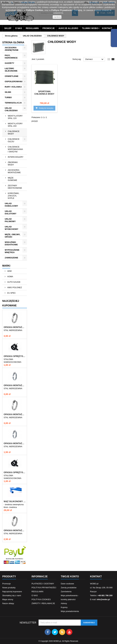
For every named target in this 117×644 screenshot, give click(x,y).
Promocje (6, 584)
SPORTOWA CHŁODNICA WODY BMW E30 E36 (44, 94)
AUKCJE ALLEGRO (68, 28)
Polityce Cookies (35, 10)
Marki (6, 266)
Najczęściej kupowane (12, 592)
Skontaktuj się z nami (12, 595)
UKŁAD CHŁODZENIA (11, 109)
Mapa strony (8, 599)
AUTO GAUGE (14, 282)
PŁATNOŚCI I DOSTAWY (43, 584)
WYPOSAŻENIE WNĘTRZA (12, 251)
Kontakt (96, 576)
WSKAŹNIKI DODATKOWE (11, 243)
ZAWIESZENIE (11, 258)
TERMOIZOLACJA (13, 103)
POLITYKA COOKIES (41, 599)
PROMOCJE (49, 28)
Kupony (64, 607)
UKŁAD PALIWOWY (10, 220)
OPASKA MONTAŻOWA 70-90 (15, 385)
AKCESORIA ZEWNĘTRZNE (12, 49)
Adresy (64, 603)
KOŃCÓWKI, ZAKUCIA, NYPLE (14, 196)
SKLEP (8, 28)
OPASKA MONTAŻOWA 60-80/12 (15, 327)
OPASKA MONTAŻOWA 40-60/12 (15, 530)
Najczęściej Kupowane (11, 303)
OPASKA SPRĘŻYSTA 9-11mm (15, 472)
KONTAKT (107, 28)
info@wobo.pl (103, 599)
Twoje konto (70, 576)
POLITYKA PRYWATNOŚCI (44, 588)
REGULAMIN (32, 28)
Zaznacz (95, 59)
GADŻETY (9, 63)
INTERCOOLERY (16, 157)
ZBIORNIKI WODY (13, 164)
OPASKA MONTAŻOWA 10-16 (15, 443)
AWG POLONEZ (14, 287)
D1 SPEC (11, 293)
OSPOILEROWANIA (14, 81)
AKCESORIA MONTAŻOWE (14, 171)
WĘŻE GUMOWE (12, 179)
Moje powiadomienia (70, 611)
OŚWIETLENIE (12, 76)
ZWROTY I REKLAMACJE (43, 603)
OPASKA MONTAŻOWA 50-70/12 (15, 414)
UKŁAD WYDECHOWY (12, 228)
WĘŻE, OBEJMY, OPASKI (12, 236)
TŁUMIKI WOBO (90, 28)
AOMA (10, 277)
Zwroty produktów (69, 588)
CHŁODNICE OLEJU (14, 140)
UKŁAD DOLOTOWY (11, 212)
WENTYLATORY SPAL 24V (15, 125)
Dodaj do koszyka (44, 108)
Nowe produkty (9, 588)
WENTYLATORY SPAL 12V (15, 117)
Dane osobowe (67, 584)
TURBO (8, 97)
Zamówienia (66, 592)
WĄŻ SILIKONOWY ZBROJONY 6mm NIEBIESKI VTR (15, 501)
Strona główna (13, 42)
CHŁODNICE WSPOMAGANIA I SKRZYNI (15, 149)
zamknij (57, 17)
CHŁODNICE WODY (14, 133)
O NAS (19, 28)
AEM (9, 271)
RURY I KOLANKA (13, 87)
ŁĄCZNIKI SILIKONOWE (11, 70)
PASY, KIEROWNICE (11, 57)
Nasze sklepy (8, 603)
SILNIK (8, 92)
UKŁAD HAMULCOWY (11, 205)
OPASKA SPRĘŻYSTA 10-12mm (15, 356)
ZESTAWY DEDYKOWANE (15, 187)
